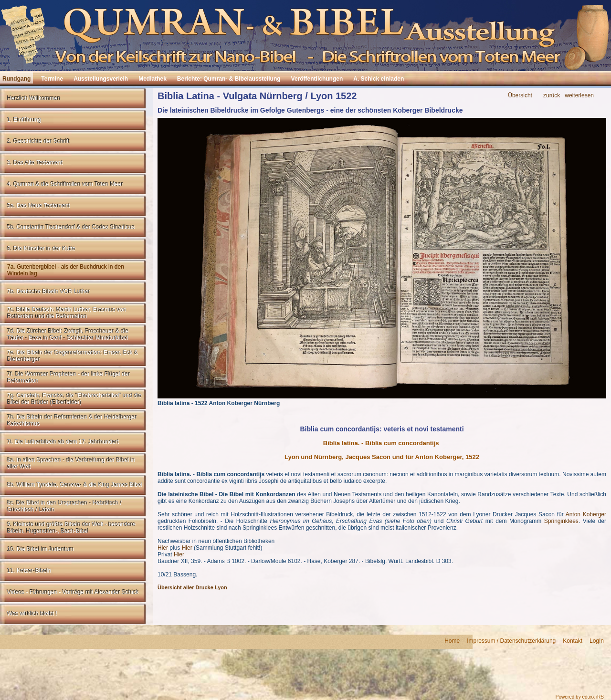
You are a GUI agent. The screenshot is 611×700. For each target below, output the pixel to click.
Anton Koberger (586, 514)
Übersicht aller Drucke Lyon (192, 587)
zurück (552, 96)
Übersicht (520, 96)
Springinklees (561, 521)
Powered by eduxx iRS (580, 697)
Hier (163, 548)
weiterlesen (579, 96)
